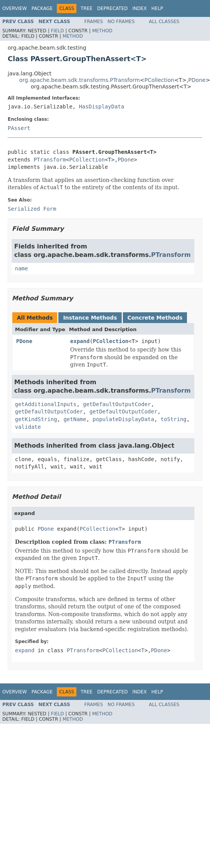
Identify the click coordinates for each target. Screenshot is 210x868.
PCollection (159, 80)
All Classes (164, 22)
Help (157, 8)
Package (42, 8)
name (21, 268)
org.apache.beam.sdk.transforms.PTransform (79, 80)
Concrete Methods (155, 318)
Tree (87, 8)
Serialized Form (32, 209)
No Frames (121, 22)
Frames (94, 22)
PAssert (19, 128)
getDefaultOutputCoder (117, 404)
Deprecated (112, 8)
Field (57, 31)
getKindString (36, 419)
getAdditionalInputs (46, 404)
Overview (15, 8)
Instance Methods (90, 318)
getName (75, 419)
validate (28, 427)
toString (173, 419)
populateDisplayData (123, 419)
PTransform (50, 160)
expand (80, 341)
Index (140, 8)
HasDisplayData (101, 107)
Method (102, 31)
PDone (197, 80)
